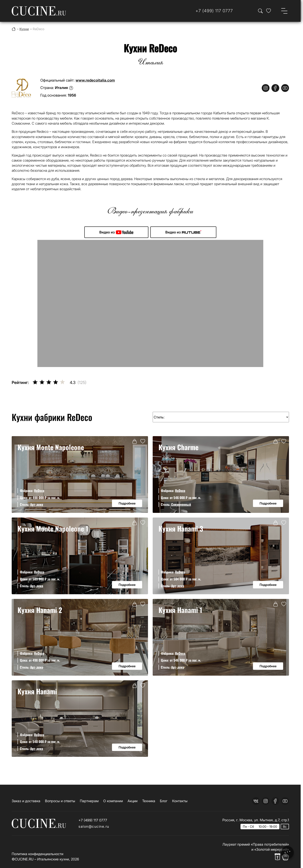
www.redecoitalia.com (95, 80)
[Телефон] (214, 11)
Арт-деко (37, 504)
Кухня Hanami (37, 691)
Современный (181, 504)
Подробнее (127, 503)
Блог (164, 801)
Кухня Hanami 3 (181, 528)
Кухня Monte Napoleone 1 (53, 528)
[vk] (256, 801)
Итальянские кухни (53, 859)
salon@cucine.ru (94, 826)
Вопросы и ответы (60, 801)
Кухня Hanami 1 (180, 610)
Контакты (180, 801)
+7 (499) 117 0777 (93, 820)
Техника (149, 801)
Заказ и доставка (26, 801)
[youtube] (285, 88)
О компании (113, 801)
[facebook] (275, 88)
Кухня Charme (178, 447)
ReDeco (39, 491)
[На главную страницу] (39, 11)
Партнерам (89, 801)
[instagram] (266, 88)
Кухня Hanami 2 (40, 610)
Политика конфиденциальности (37, 854)
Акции (133, 801)
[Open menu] (284, 11)
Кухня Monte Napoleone (51, 447)
